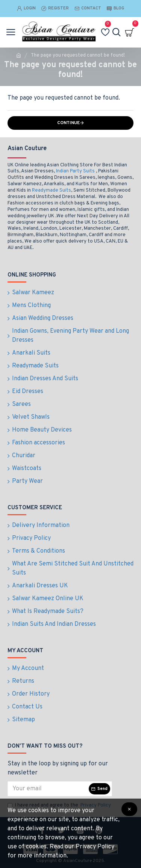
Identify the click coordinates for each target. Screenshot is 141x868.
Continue (68, 123)
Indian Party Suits (75, 171)
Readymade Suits (52, 190)
